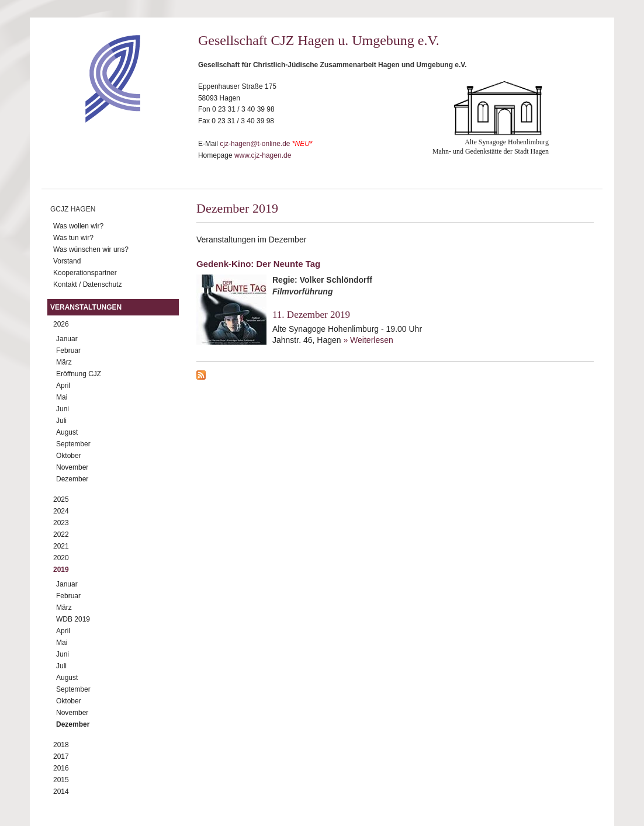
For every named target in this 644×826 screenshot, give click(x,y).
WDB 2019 (73, 619)
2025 (61, 499)
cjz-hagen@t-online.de (255, 144)
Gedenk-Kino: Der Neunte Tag (258, 264)
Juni (63, 409)
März (64, 362)
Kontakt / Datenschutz (87, 284)
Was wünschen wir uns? (91, 249)
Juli (61, 421)
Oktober (69, 456)
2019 (61, 570)
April (63, 386)
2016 (61, 768)
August (67, 432)
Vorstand (67, 261)
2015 (61, 780)
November (72, 467)
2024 (61, 511)
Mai (62, 397)
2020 (61, 558)
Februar (68, 350)
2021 (61, 546)
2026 (61, 324)
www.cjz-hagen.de (263, 155)
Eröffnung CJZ (79, 374)
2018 (61, 745)
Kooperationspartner (85, 273)
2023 (61, 523)
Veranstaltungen (86, 307)
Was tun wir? (73, 238)
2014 (61, 792)
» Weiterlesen (368, 340)
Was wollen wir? (78, 226)
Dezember (72, 479)
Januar (67, 339)
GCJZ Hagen (73, 209)
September (73, 444)
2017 (61, 756)
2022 (61, 535)
